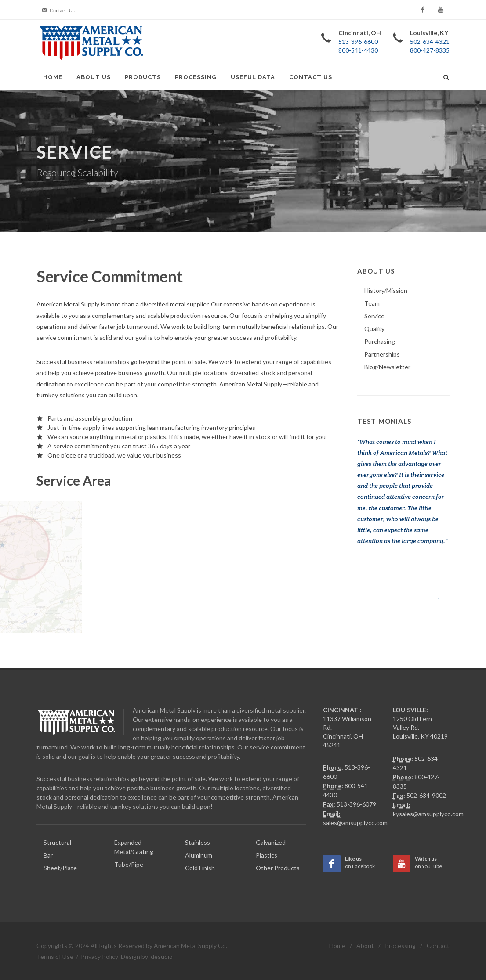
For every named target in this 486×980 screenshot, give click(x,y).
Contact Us (311, 77)
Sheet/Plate (60, 868)
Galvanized (271, 842)
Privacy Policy (100, 957)
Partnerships (382, 354)
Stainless (198, 842)
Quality (374, 329)
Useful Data (253, 77)
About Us (94, 77)
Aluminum (199, 855)
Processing (196, 77)
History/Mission (386, 290)
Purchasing (380, 341)
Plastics (267, 855)
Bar (48, 855)
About (365, 946)
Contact (438, 946)
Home (53, 77)
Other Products (278, 868)
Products (143, 77)
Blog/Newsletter (387, 367)
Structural (57, 842)
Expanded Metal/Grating (134, 847)
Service (374, 316)
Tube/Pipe (129, 864)
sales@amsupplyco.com (355, 823)
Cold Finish (200, 868)
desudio (162, 957)
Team (372, 303)
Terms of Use (55, 957)
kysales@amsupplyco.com (428, 814)
